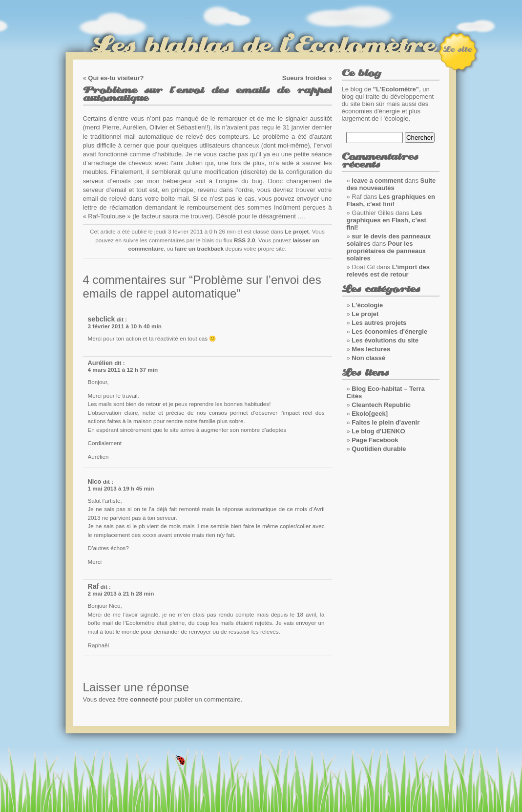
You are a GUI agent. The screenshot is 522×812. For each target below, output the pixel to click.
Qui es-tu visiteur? (116, 78)
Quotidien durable (379, 449)
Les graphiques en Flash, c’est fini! (391, 200)
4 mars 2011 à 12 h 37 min (123, 370)
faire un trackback (199, 248)
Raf (94, 586)
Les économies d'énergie (389, 331)
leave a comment (377, 181)
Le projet (297, 231)
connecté (144, 699)
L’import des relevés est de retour (388, 271)
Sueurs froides (304, 78)
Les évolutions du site (385, 340)
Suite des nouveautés (391, 184)
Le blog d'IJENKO (378, 431)
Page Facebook (375, 440)
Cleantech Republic (381, 405)
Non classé (368, 358)
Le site (457, 49)
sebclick (102, 319)
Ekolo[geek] (370, 414)
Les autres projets (379, 323)
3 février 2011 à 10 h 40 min (125, 326)
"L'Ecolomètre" (396, 89)
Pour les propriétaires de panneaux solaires (386, 251)
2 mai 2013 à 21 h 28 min (121, 593)
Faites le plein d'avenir (386, 422)
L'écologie (367, 305)
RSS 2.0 (245, 240)
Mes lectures (371, 349)
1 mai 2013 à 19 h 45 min (121, 488)
